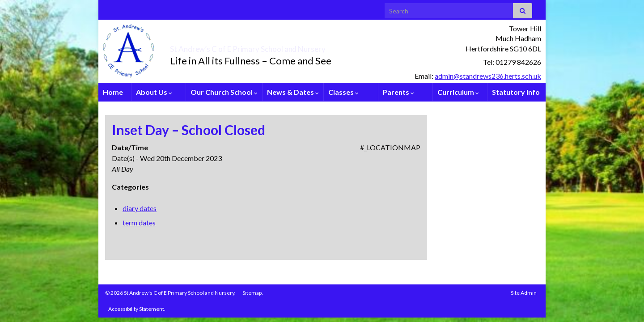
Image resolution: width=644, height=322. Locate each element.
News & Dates (293, 92)
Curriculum (458, 92)
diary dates (140, 208)
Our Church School (224, 92)
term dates (139, 222)
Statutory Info (516, 92)
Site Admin (524, 293)
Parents (398, 92)
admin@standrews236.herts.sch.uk (488, 76)
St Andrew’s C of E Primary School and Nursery (298, 47)
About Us (154, 92)
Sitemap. (253, 293)
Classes (343, 92)
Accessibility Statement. (137, 309)
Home (113, 92)
